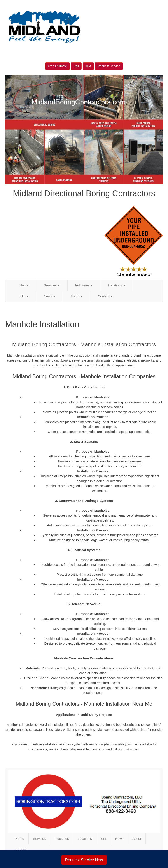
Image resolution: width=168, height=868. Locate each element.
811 (24, 296)
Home (24, 285)
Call (76, 66)
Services (52, 285)
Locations (117, 285)
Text (88, 66)
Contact (105, 296)
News (49, 296)
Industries (84, 285)
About (76, 296)
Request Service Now (84, 860)
